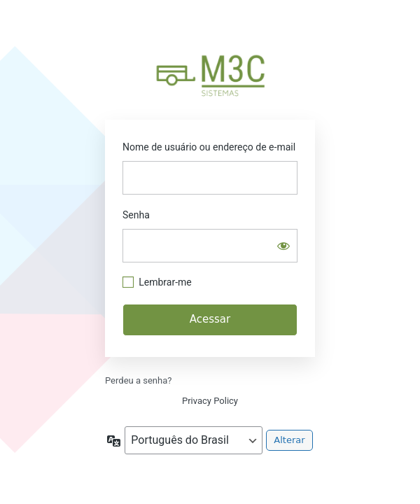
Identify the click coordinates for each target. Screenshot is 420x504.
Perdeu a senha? (138, 380)
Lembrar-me (165, 282)
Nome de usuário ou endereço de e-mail (209, 147)
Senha (136, 215)
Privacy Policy (210, 401)
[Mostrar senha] (283, 246)
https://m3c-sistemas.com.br (210, 73)
